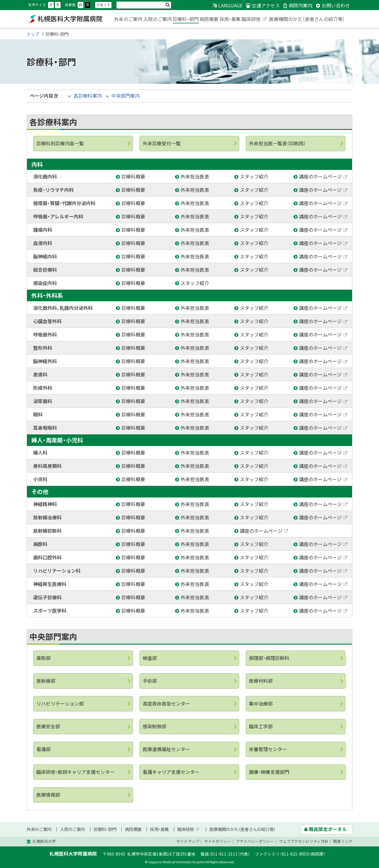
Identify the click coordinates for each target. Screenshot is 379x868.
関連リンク (343, 841)
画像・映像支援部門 (269, 772)
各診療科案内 (88, 96)
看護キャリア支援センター (171, 772)
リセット (103, 5)
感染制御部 (155, 726)
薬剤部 (44, 658)
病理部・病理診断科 (269, 658)
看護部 (44, 749)
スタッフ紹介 (255, 176)
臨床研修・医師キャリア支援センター (76, 772)
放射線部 (46, 681)
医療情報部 (48, 795)
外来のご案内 (128, 19)
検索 (168, 5)
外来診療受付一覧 (162, 143)
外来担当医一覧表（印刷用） (277, 143)
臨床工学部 (261, 726)
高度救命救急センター (166, 703)
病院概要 (209, 19)
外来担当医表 (196, 176)
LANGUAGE (230, 5)
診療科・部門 (186, 19)
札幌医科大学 (44, 841)
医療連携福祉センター (166, 749)
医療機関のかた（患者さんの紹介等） (307, 19)
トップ (33, 34)
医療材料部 (261, 681)
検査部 (150, 658)
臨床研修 (254, 20)
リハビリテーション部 (60, 703)
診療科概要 (134, 176)
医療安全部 (48, 726)
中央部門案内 (126, 96)
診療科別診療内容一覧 (60, 143)
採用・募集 (230, 19)
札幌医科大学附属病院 (65, 19)
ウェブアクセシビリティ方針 (304, 841)
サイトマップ (188, 841)
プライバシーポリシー (255, 841)
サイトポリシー (217, 841)
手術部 (150, 681)
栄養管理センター (268, 749)
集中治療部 (261, 703)
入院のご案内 (158, 19)
